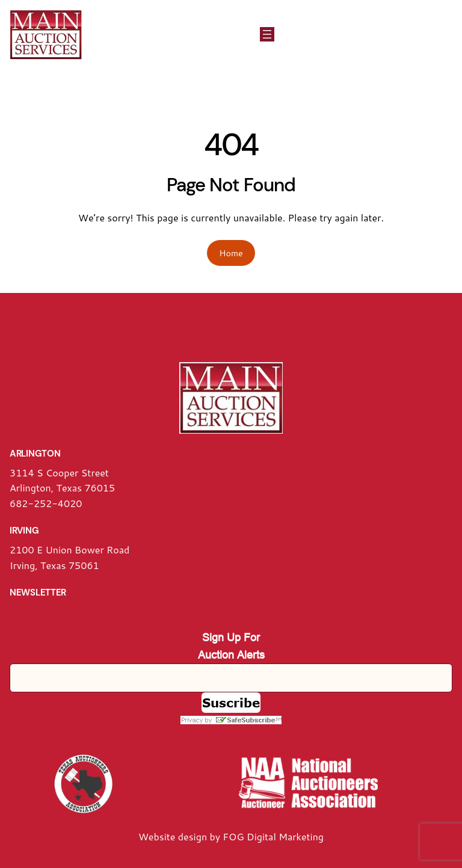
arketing (306, 836)
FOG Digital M (255, 836)
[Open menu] (267, 34)
